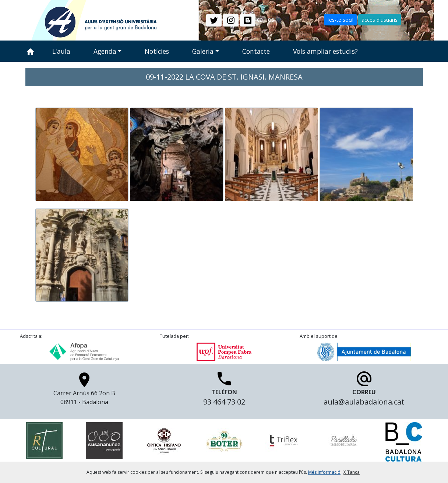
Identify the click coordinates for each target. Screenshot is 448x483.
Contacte (256, 51)
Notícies (157, 51)
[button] (214, 20)
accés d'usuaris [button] (380, 20)
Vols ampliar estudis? (325, 51)
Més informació (324, 472)
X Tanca (352, 472)
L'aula (61, 51)
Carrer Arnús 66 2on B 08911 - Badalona (84, 391)
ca (260, 20)
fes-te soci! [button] (340, 20)
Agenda (105, 51)
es (271, 20)
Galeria (203, 51)
